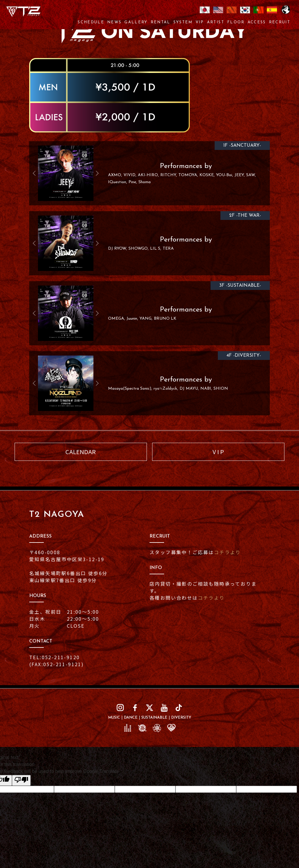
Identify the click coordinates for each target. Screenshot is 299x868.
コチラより (227, 552)
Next (95, 173)
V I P (218, 452)
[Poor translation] (21, 780)
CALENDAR (81, 452)
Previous (36, 173)
